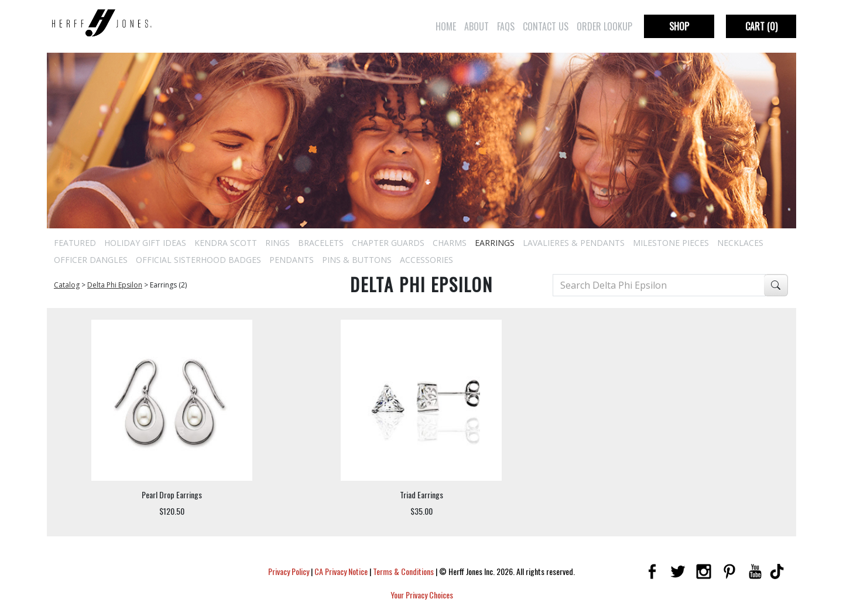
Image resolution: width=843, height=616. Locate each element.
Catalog (67, 285)
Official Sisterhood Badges (198, 260)
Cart (761, 26)
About (477, 26)
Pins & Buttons (357, 260)
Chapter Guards (388, 243)
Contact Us (546, 26)
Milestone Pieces (671, 243)
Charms (450, 243)
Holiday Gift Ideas (145, 243)
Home (446, 26)
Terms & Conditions (403, 571)
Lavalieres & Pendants (574, 243)
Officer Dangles (91, 260)
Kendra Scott (226, 243)
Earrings (495, 243)
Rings (277, 243)
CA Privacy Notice (341, 571)
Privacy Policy (289, 571)
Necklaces (740, 243)
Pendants (292, 260)
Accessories (426, 260)
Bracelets (321, 243)
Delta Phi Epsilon (115, 285)
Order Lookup (604, 26)
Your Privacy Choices (422, 595)
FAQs (506, 26)
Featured (75, 243)
